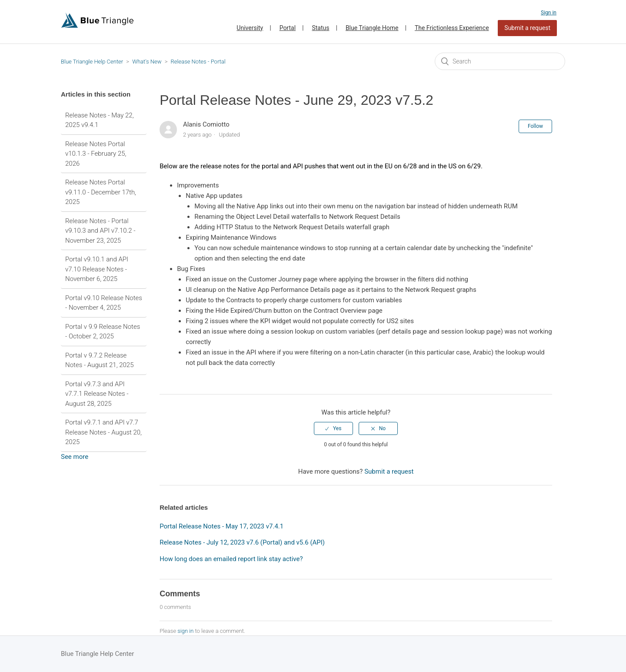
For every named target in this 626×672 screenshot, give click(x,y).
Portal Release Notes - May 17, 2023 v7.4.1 (221, 526)
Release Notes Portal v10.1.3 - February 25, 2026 (96, 154)
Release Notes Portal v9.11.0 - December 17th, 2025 (101, 192)
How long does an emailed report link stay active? (231, 559)
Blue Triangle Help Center (92, 62)
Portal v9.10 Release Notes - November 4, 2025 (104, 303)
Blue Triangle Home (372, 28)
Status (320, 28)
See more (75, 457)
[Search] (500, 61)
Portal (288, 28)
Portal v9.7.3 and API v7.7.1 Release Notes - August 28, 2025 (97, 394)
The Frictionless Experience (452, 28)
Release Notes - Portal (198, 62)
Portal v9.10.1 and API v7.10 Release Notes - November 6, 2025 (97, 269)
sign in (185, 631)
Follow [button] (535, 126)
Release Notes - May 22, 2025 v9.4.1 (100, 120)
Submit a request (527, 28)
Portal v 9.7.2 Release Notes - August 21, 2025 (99, 360)
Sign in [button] (549, 13)
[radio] (333, 428)
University (250, 28)
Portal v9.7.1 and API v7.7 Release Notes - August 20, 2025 (103, 432)
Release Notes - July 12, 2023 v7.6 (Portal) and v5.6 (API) (242, 542)
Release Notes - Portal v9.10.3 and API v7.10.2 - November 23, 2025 (100, 231)
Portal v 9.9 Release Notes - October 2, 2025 (103, 332)
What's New (147, 62)
